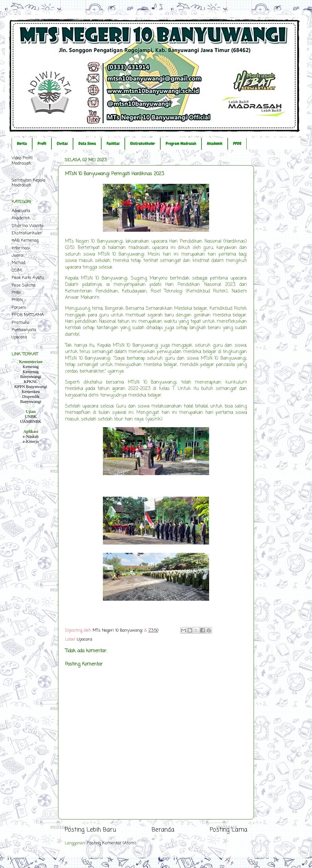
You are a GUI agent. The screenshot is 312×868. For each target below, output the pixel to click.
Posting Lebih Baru (90, 830)
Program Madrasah (181, 144)
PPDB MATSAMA (28, 315)
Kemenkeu (31, 392)
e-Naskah (31, 436)
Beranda (163, 830)
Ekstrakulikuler (143, 144)
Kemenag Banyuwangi (31, 374)
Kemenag (31, 367)
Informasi (21, 248)
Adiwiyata (21, 211)
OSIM (17, 270)
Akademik (215, 144)
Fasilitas (113, 144)
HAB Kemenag (25, 241)
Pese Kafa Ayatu (28, 278)
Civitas (62, 144)
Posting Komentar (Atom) (111, 843)
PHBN (17, 300)
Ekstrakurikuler (27, 233)
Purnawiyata (24, 330)
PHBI (16, 293)
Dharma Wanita (28, 226)
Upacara (85, 639)
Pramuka (21, 323)
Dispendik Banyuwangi (31, 399)
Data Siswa (87, 144)
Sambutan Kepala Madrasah (29, 183)
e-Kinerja (31, 441)
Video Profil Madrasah (22, 161)
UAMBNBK (31, 422)
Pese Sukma (24, 285)
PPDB (237, 144)
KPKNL (31, 382)
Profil (42, 144)
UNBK (31, 417)
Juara (17, 255)
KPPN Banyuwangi (31, 387)
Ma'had (18, 263)
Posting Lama (229, 830)
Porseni (19, 308)
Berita (22, 144)
